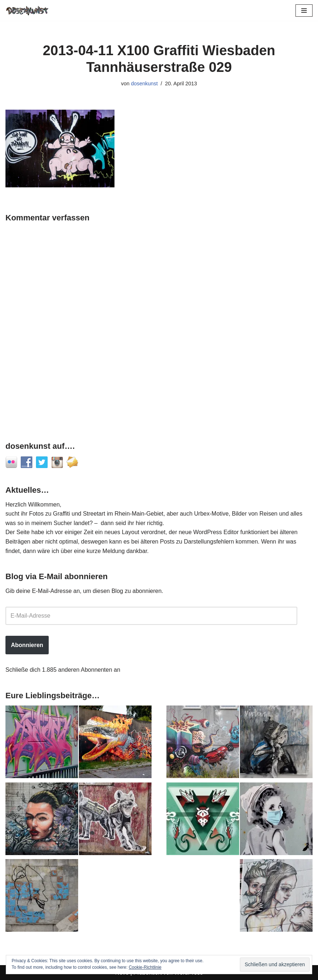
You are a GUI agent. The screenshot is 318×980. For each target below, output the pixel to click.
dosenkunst (144, 84)
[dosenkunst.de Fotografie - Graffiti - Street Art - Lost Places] (27, 10)
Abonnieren (27, 645)
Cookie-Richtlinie (145, 967)
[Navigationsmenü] (304, 11)
